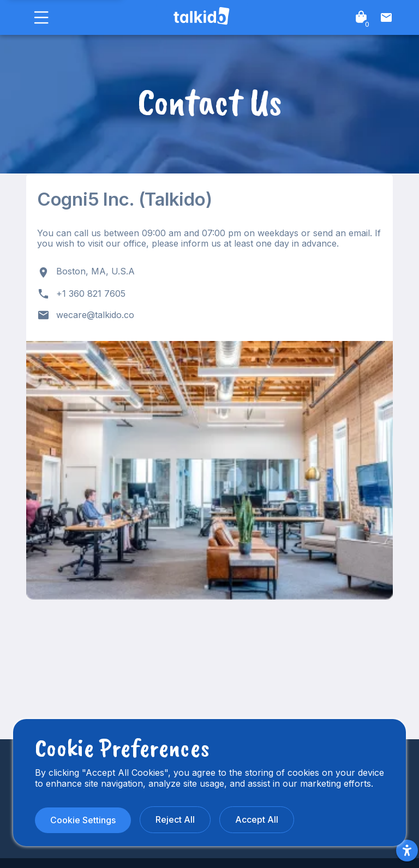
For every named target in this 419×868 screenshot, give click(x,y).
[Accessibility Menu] (407, 851)
